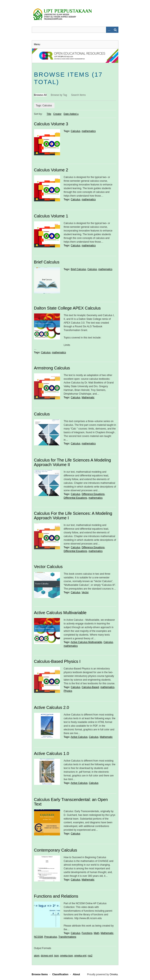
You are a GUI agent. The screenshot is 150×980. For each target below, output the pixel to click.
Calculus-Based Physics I (57, 661)
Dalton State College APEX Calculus (67, 308)
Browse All (40, 95)
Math (96, 933)
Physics (68, 691)
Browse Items (40, 974)
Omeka (114, 974)
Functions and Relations (56, 896)
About (76, 974)
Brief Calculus (47, 262)
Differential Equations (76, 498)
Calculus (76, 131)
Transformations (67, 937)
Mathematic (88, 397)
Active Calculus (79, 737)
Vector (85, 592)
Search (115, 30)
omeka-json (66, 956)
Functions (87, 933)
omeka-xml (80, 956)
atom (37, 956)
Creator (57, 114)
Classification (60, 974)
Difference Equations (93, 494)
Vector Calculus (48, 567)
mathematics (89, 131)
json (57, 956)
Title (49, 114)
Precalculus (51, 937)
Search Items (79, 95)
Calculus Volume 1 (51, 216)
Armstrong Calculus (52, 368)
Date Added (70, 114)
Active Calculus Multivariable (60, 613)
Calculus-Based (90, 687)
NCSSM (38, 937)
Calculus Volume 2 (51, 170)
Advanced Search (109, 30)
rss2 (90, 956)
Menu (37, 44)
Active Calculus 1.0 (52, 753)
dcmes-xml (47, 956)
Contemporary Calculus (56, 850)
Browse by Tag (59, 95)
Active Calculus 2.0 (52, 707)
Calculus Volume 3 (51, 124)
